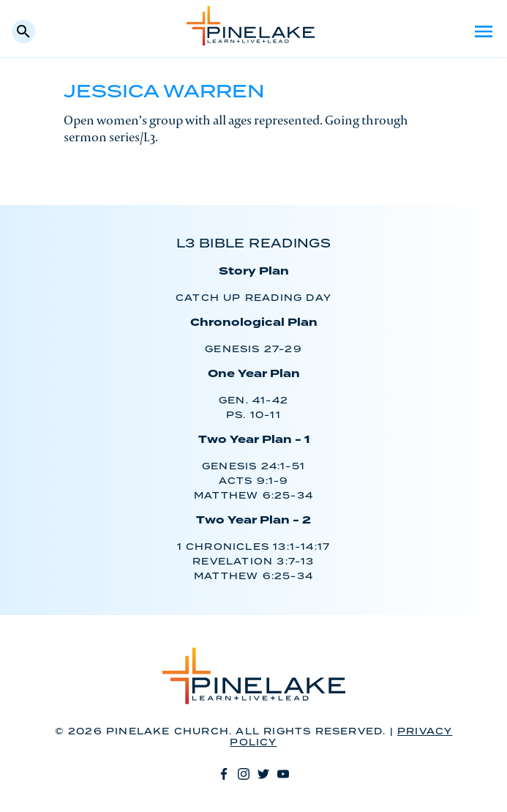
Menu (484, 31)
